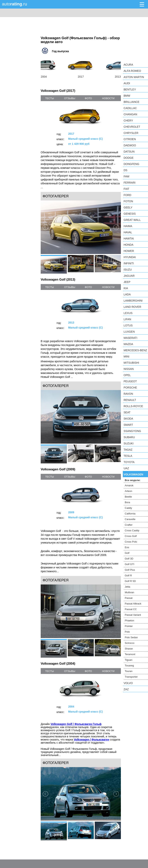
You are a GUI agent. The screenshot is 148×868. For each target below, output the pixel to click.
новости (108, 98)
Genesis (130, 214)
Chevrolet (132, 127)
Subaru (129, 437)
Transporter (131, 677)
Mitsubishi (131, 363)
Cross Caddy (132, 530)
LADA (127, 294)
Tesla (128, 456)
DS (125, 170)
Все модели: (133, 480)
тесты (49, 98)
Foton (128, 201)
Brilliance (132, 102)
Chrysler (131, 133)
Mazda (128, 344)
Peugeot (130, 381)
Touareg (129, 666)
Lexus (128, 313)
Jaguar (129, 276)
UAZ (126, 468)
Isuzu (128, 270)
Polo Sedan (131, 637)
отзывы (70, 98)
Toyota (129, 462)
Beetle (128, 497)
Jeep (127, 282)
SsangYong (132, 431)
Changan (130, 114)
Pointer (129, 626)
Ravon (128, 394)
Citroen (130, 139)
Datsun (129, 152)
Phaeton (129, 620)
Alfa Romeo (132, 71)
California (130, 514)
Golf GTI (129, 564)
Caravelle (130, 519)
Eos (127, 547)
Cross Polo (131, 542)
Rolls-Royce (133, 406)
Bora (127, 502)
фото (88, 98)
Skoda (128, 419)
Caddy (128, 508)
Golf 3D (129, 559)
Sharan (129, 649)
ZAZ (126, 689)
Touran (129, 671)
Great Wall (132, 220)
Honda (129, 245)
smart (128, 425)
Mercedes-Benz (135, 350)
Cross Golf (131, 536)
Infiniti (129, 263)
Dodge (129, 158)
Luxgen (129, 332)
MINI (126, 356)
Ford (127, 195)
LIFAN (127, 319)
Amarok (129, 485)
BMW (127, 96)
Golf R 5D (130, 581)
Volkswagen (133, 474)
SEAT (127, 412)
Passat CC (131, 609)
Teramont (130, 654)
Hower (129, 251)
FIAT (126, 189)
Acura (128, 65)
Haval (128, 232)
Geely (128, 207)
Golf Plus (130, 570)
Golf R (128, 575)
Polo (127, 632)
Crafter (129, 525)
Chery (128, 121)
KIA (126, 288)
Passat (129, 598)
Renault (130, 400)
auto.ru (15, 4)
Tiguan (129, 660)
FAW (126, 176)
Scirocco (130, 643)
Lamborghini (133, 301)
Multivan (129, 592)
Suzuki (129, 443)
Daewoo (130, 145)
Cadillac (130, 108)
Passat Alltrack (133, 604)
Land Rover (132, 307)
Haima (128, 226)
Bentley (130, 89)
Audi (127, 83)
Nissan (129, 369)
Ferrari (129, 183)
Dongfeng (131, 164)
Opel (127, 375)
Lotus (128, 325)
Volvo (128, 683)
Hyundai (130, 257)
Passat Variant (133, 615)
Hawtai (129, 238)
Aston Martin (134, 77)
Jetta (127, 587)
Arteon (128, 491)
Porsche (130, 388)
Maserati (130, 338)
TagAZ (128, 450)
